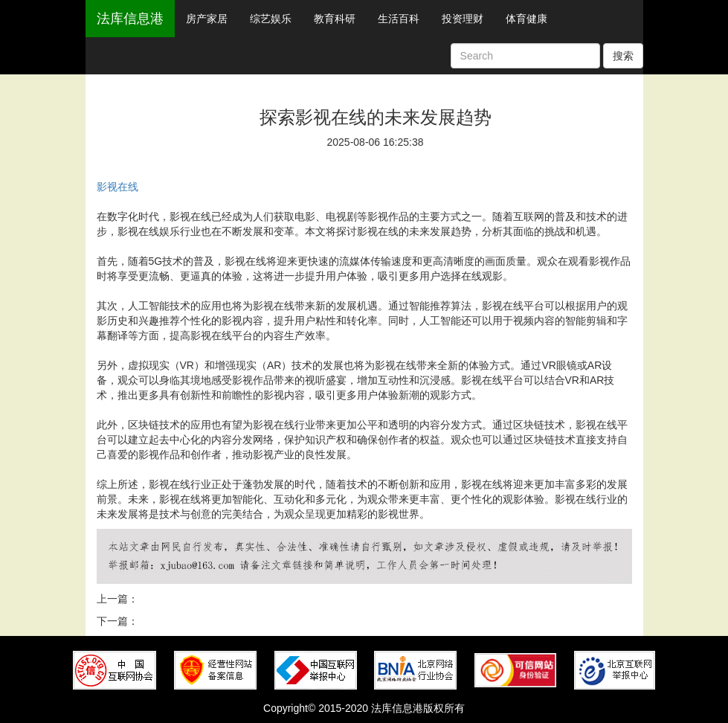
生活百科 (399, 19)
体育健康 (526, 19)
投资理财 (463, 19)
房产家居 (207, 19)
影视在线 (117, 187)
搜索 (623, 56)
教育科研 (335, 19)
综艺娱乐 (271, 19)
